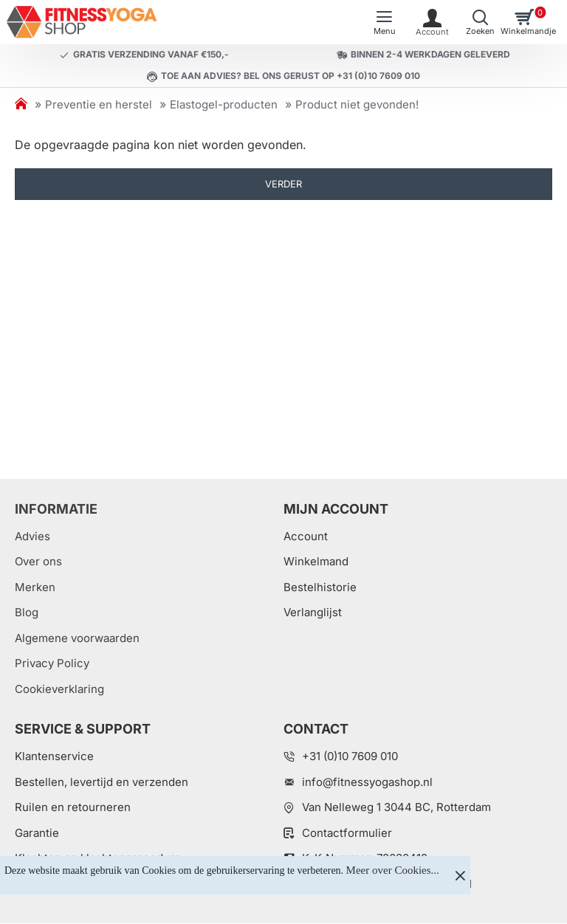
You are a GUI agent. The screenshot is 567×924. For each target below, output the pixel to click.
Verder (283, 184)
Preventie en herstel (99, 104)
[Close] (460, 875)
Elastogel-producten (224, 104)
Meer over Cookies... (393, 870)
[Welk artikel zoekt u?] (480, 22)
